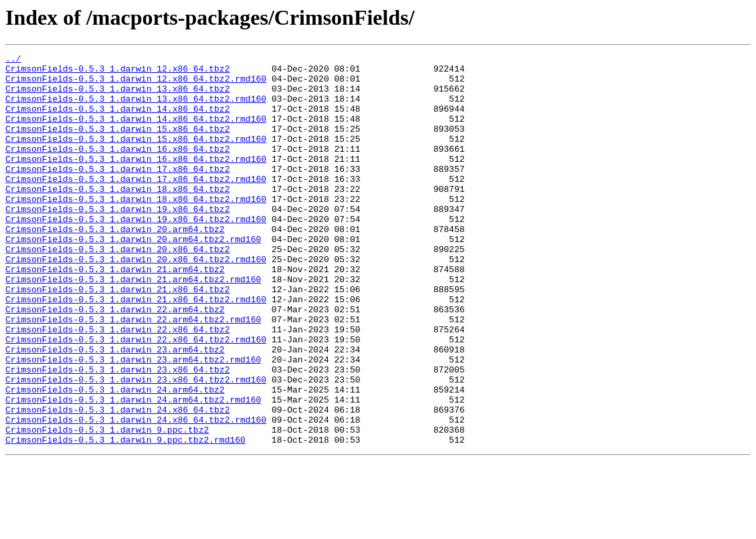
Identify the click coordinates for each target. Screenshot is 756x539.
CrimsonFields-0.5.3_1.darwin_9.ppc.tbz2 (107, 506)
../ (13, 60)
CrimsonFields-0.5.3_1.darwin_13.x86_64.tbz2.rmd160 (136, 108)
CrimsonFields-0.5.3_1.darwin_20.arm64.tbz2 (115, 265)
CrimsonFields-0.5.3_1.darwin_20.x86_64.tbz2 (117, 289)
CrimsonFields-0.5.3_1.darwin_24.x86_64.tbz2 (117, 481)
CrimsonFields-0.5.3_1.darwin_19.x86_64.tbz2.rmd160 (136, 253)
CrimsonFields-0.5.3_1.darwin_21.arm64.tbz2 (115, 313)
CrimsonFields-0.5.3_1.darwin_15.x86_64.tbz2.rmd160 (136, 156)
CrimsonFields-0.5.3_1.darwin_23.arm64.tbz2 (115, 409)
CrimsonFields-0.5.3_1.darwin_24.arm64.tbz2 (115, 457)
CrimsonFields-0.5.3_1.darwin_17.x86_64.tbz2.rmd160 (136, 205)
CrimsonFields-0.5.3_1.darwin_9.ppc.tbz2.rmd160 (125, 518)
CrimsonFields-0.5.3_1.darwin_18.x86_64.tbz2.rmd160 (136, 229)
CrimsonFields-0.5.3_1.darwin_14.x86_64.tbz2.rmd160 (136, 132)
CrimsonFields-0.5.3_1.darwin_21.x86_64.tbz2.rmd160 (136, 349)
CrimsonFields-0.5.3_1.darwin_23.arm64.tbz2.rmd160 (133, 421)
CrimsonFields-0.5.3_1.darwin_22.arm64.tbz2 (115, 361)
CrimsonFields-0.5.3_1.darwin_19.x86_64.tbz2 (117, 241)
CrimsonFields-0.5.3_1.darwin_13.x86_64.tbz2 (117, 96)
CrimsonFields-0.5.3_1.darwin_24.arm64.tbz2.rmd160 (133, 469)
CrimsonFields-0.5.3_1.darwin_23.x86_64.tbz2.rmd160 (136, 445)
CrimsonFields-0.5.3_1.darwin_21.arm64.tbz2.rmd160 (133, 325)
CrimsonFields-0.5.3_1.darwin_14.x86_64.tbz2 (117, 120)
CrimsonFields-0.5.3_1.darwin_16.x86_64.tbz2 (117, 169)
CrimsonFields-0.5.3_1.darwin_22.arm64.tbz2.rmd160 (133, 373)
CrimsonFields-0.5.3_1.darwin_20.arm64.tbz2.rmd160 (133, 277)
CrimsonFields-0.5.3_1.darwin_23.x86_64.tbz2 (117, 433)
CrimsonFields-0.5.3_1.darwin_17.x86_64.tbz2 (117, 193)
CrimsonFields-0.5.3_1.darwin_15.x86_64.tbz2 (117, 144)
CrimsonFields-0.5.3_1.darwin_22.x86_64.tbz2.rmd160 (136, 397)
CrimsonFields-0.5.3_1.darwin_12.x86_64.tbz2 (117, 72)
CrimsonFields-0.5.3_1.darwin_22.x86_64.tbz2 (117, 385)
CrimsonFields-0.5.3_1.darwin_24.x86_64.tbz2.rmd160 (136, 494)
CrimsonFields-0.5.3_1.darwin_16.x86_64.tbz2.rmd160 (136, 181)
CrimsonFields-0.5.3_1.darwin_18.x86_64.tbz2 (117, 217)
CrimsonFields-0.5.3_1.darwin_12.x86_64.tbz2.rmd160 (136, 84)
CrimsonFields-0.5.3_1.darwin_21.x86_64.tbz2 (117, 337)
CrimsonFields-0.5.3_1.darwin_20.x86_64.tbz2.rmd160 (136, 301)
